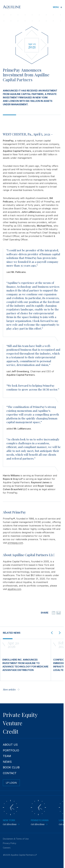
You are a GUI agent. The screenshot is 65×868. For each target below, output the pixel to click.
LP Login (11, 783)
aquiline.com (14, 589)
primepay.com (15, 543)
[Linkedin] (54, 613)
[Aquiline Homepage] (14, 7)
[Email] (59, 613)
